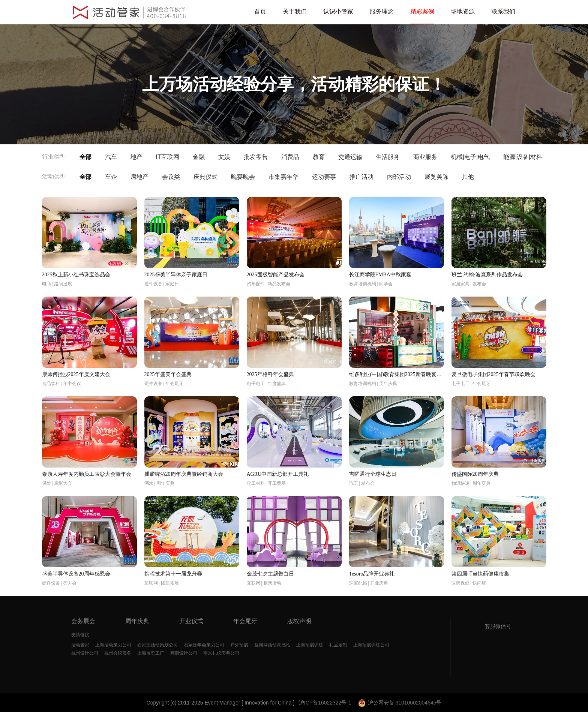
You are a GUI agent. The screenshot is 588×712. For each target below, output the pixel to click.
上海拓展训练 (310, 645)
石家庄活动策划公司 (157, 645)
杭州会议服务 (118, 653)
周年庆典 (137, 621)
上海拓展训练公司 (371, 645)
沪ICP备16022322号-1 (325, 703)
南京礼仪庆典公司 (221, 653)
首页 (260, 11)
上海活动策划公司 (113, 645)
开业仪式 (191, 621)
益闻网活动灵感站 (272, 645)
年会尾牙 (245, 621)
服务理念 (382, 11)
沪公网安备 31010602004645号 (399, 703)
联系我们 (503, 11)
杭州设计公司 (85, 653)
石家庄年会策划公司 (204, 645)
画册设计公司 (184, 653)
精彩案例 (422, 11)
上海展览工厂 (151, 653)
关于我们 (295, 11)
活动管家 (80, 645)
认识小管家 (338, 11)
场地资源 (463, 11)
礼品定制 (338, 645)
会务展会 (83, 621)
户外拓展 (239, 645)
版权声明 (299, 621)
